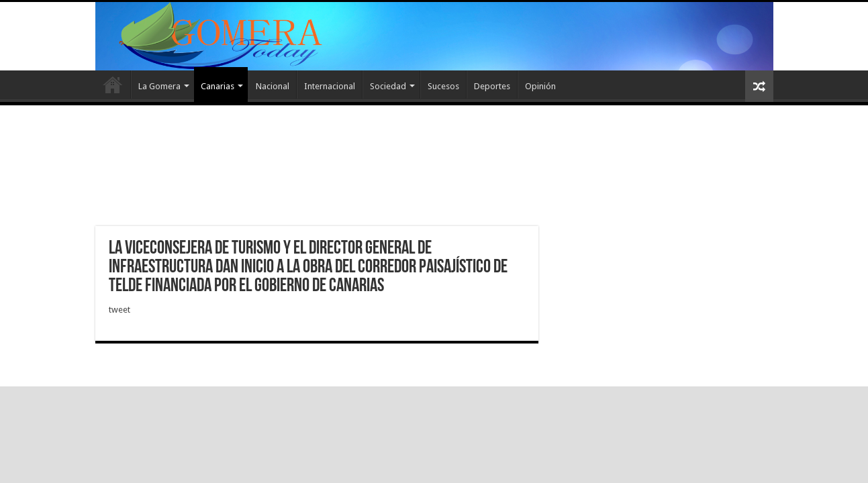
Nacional (273, 86)
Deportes (492, 86)
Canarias (218, 86)
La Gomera (159, 86)
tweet (119, 310)
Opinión (540, 86)
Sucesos (443, 86)
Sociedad (388, 86)
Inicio (113, 85)
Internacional (330, 86)
